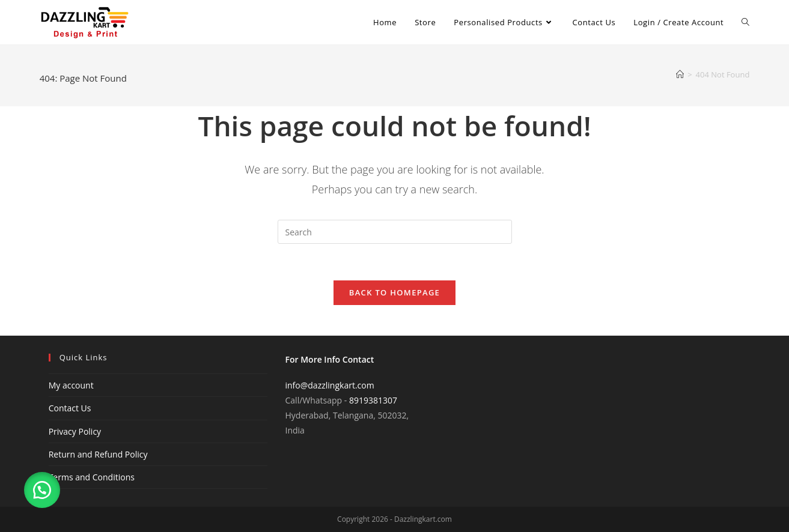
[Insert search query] (395, 232)
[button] (42, 490)
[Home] (680, 74)
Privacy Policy (75, 431)
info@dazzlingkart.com (330, 385)
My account (71, 385)
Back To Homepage (394, 292)
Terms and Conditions (92, 477)
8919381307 (373, 400)
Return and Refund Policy (98, 454)
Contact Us (70, 408)
